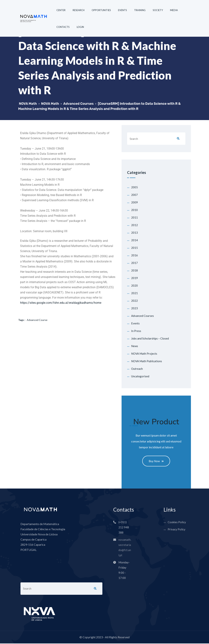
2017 (134, 263)
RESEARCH (79, 10)
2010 (134, 210)
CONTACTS (63, 27)
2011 (134, 217)
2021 (134, 293)
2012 (134, 225)
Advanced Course (37, 320)
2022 (134, 301)
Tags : (22, 320)
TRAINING (140, 10)
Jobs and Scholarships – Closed (150, 338)
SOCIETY (158, 10)
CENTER (61, 10)
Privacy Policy (177, 530)
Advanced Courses (142, 316)
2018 (134, 270)
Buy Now (156, 461)
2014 (134, 240)
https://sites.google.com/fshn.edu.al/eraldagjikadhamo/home (61, 303)
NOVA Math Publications (147, 361)
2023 (134, 308)
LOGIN (80, 27)
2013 (134, 233)
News (135, 346)
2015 (134, 248)
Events (135, 323)
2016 (134, 255)
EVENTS (122, 10)
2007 (134, 195)
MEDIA (174, 10)
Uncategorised (140, 376)
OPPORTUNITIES (101, 10)
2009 (134, 202)
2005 (134, 187)
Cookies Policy (177, 523)
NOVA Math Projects (144, 354)
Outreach (137, 369)
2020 (134, 285)
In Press (136, 331)
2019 (134, 278)
